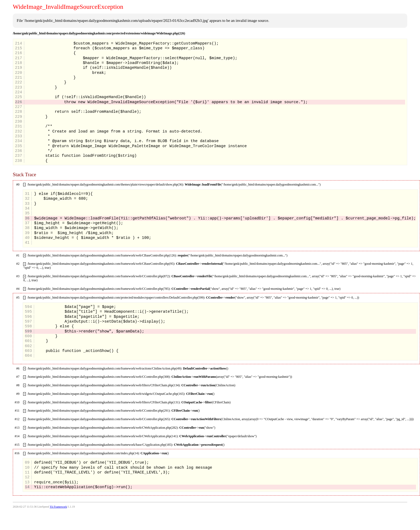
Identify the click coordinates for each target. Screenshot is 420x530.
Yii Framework (58, 507)
